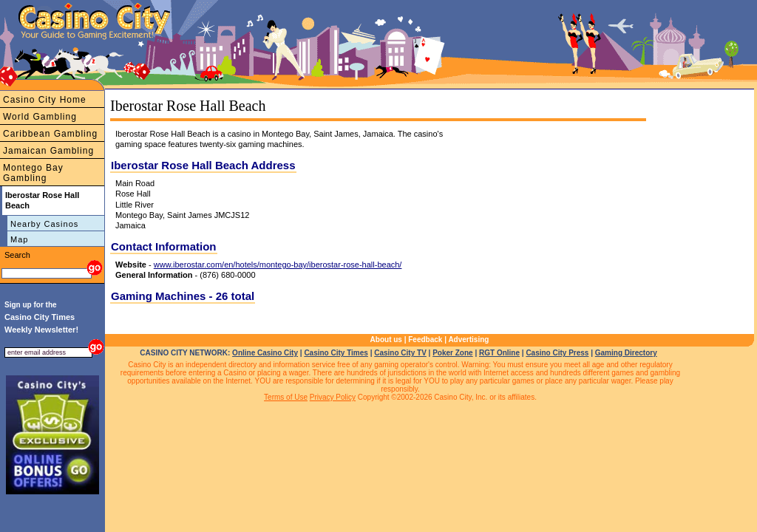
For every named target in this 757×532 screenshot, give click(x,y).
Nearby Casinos (44, 224)
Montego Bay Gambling (33, 173)
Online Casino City (265, 353)
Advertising (468, 340)
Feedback (425, 340)
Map (19, 239)
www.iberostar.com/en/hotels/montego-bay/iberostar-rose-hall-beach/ (278, 265)
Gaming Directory (626, 353)
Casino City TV (400, 353)
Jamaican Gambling (48, 151)
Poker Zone (452, 353)
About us (386, 340)
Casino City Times (336, 353)
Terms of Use (286, 397)
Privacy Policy (333, 397)
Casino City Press (557, 353)
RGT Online (499, 353)
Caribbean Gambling (50, 134)
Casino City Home (45, 100)
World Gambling (40, 117)
